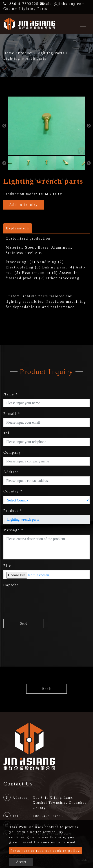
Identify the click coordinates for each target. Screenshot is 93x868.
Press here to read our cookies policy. (46, 851)
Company (12, 452)
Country (13, 491)
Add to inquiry (24, 205)
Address (11, 472)
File (7, 566)
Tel (6, 433)
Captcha (11, 585)
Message (13, 530)
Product (25, 53)
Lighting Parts (51, 53)
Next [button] (89, 126)
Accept (21, 862)
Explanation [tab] (18, 228)
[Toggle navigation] (83, 24)
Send (24, 623)
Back (46, 689)
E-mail (12, 414)
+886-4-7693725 (21, 4)
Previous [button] (4, 126)
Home (9, 53)
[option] (46, 126)
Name (11, 394)
